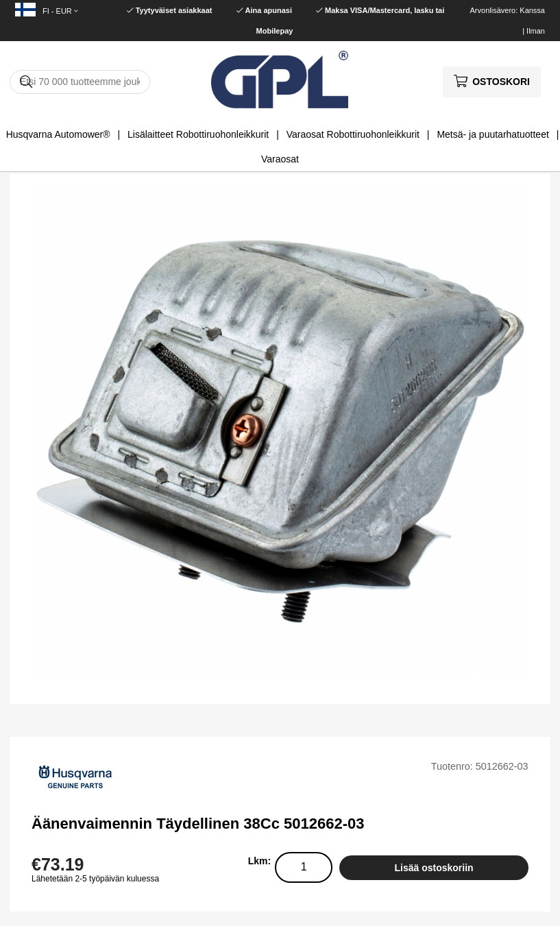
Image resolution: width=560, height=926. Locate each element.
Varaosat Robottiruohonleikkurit (353, 134)
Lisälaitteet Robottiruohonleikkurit (198, 134)
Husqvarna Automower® (58, 134)
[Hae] (80, 82)
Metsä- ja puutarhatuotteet (492, 134)
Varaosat (280, 159)
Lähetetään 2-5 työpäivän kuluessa (95, 879)
